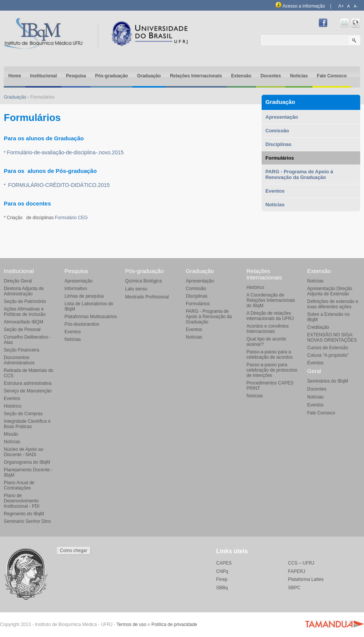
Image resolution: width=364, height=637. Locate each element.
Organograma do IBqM (27, 462)
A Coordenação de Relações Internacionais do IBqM (271, 300)
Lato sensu (136, 289)
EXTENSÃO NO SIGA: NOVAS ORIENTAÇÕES (332, 337)
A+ (341, 6)
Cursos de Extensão (328, 348)
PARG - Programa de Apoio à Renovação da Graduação (299, 174)
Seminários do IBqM (328, 381)
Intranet (356, 23)
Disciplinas (278, 144)
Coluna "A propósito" (328, 355)
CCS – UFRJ (301, 563)
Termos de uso (131, 624)
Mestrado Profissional (147, 297)
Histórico (13, 406)
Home (15, 76)
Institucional (43, 76)
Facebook (323, 23)
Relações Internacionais (196, 76)
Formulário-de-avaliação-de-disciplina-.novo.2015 (65, 152)
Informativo (76, 289)
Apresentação (282, 117)
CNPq (222, 571)
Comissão (277, 131)
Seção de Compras (23, 414)
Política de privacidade (174, 624)
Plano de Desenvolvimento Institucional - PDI (22, 501)
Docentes (271, 76)
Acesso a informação (300, 6)
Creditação (318, 327)
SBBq (222, 588)
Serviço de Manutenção (28, 391)
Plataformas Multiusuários (91, 317)
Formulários (280, 158)
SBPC (294, 588)
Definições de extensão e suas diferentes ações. (333, 304)
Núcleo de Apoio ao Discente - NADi (24, 452)
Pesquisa (76, 76)
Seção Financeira (21, 350)
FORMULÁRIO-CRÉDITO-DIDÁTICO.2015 (59, 185)
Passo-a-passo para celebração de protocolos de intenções (272, 370)
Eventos (275, 191)
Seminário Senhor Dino (27, 521)
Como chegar (74, 551)
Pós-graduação (112, 76)
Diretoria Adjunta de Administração (24, 291)
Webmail (345, 23)
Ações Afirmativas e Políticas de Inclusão (25, 312)
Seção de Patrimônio (25, 301)
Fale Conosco (332, 76)
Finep (222, 579)
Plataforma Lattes (306, 579)
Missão (11, 434)
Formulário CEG (71, 218)
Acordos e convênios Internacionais (268, 329)
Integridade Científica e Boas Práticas (27, 424)
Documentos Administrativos (19, 360)
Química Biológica (144, 281)
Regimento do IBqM (24, 514)
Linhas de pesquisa (84, 296)
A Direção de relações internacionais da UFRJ (270, 316)
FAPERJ (297, 571)
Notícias (299, 76)
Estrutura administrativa (28, 383)
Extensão (241, 76)
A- (356, 6)
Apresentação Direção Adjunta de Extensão (330, 291)
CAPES (224, 563)
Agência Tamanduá (335, 624)
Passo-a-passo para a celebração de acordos (269, 355)
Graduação (149, 76)
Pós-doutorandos (82, 324)
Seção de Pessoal (22, 329)
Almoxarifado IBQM (24, 322)
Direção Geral (18, 281)
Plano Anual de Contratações (19, 485)
